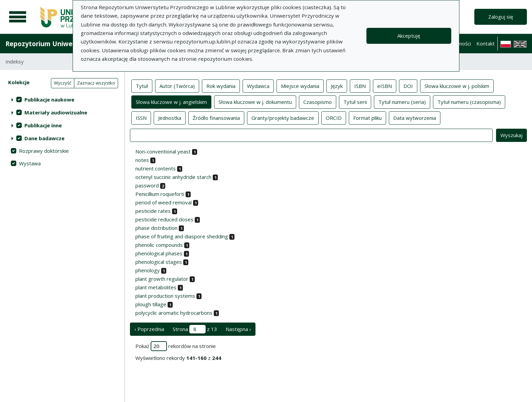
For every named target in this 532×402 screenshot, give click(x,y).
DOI (408, 86)
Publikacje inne (43, 125)
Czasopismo (318, 102)
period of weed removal (164, 202)
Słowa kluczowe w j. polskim (457, 86)
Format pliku (367, 117)
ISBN (360, 86)
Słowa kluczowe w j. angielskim (171, 102)
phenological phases (159, 253)
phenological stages (159, 262)
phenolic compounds (159, 245)
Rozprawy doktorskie (44, 151)
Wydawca (258, 86)
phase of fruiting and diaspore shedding (182, 236)
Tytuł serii (355, 102)
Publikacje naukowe (49, 99)
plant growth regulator (162, 279)
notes (142, 160)
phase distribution (156, 228)
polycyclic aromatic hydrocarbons (174, 313)
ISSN (141, 117)
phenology (148, 270)
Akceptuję (409, 36)
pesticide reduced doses (164, 219)
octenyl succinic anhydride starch (173, 177)
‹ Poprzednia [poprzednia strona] (149, 329)
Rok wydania (221, 86)
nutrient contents (156, 168)
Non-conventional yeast (163, 151)
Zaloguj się (501, 17)
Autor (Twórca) (177, 86)
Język (337, 86)
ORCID (334, 117)
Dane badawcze (44, 138)
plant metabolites (156, 287)
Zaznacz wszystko (96, 83)
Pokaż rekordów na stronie (176, 346)
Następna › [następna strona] (238, 329)
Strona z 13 (195, 329)
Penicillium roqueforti (160, 194)
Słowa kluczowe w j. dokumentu (255, 102)
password (147, 185)
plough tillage (151, 304)
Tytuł (142, 86)
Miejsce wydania (300, 86)
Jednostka (170, 117)
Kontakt (486, 43)
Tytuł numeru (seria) (402, 102)
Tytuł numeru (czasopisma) (469, 102)
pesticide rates (153, 211)
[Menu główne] (18, 17)
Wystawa (30, 163)
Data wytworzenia (415, 117)
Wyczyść (63, 83)
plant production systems (165, 296)
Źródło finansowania (216, 117)
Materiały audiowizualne (56, 112)
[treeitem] (62, 99)
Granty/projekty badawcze (283, 117)
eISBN (385, 86)
